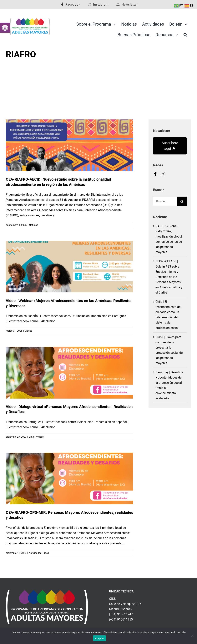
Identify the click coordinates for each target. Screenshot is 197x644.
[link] (5, 28)
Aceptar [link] (100, 638)
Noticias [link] (34, 225)
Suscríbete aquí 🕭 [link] (170, 146)
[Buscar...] (165, 201)
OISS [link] (112, 599)
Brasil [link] (32, 437)
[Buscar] (182, 201)
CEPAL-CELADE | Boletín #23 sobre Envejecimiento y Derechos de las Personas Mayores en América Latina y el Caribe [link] (169, 277)
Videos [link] (29, 331)
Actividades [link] (35, 553)
